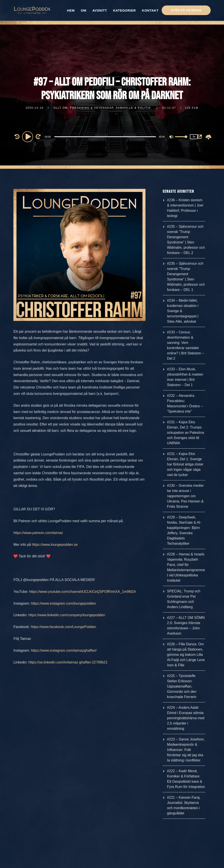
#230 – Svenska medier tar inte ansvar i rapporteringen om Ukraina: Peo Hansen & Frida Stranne (185, 496)
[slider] (105, 137)
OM (83, 10)
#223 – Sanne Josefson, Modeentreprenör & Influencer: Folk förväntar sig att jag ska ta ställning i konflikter (186, 750)
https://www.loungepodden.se (55, 545)
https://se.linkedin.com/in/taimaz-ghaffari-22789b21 (68, 662)
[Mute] (171, 137)
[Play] (28, 136)
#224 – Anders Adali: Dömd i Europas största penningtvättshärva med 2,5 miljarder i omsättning (186, 718)
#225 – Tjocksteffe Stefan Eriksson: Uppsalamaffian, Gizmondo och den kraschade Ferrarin (182, 686)
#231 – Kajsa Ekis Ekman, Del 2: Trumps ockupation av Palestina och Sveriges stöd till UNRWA (186, 433)
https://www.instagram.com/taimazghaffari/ (64, 650)
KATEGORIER (124, 10)
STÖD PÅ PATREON (186, 10)
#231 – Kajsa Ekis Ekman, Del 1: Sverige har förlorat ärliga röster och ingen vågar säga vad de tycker (185, 464)
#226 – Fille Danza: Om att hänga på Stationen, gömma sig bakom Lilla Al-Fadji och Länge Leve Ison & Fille (186, 655)
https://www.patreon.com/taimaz (38, 533)
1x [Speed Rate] (194, 137)
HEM (71, 10)
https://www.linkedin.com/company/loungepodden (67, 615)
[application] (106, 136)
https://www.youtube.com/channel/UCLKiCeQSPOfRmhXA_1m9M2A (82, 592)
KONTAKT (150, 10)
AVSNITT (100, 10)
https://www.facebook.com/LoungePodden (64, 627)
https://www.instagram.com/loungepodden (63, 603)
